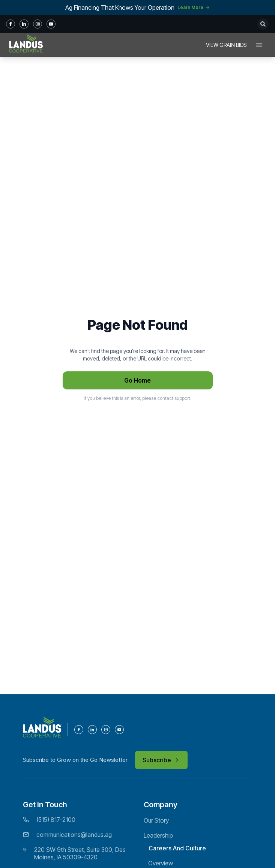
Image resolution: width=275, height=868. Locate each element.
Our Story (156, 820)
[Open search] (263, 24)
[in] (24, 24)
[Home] (26, 45)
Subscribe (161, 760)
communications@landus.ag (74, 835)
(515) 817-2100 (56, 820)
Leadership (158, 835)
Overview (161, 863)
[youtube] (51, 24)
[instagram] (38, 24)
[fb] (11, 24)
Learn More (194, 7)
